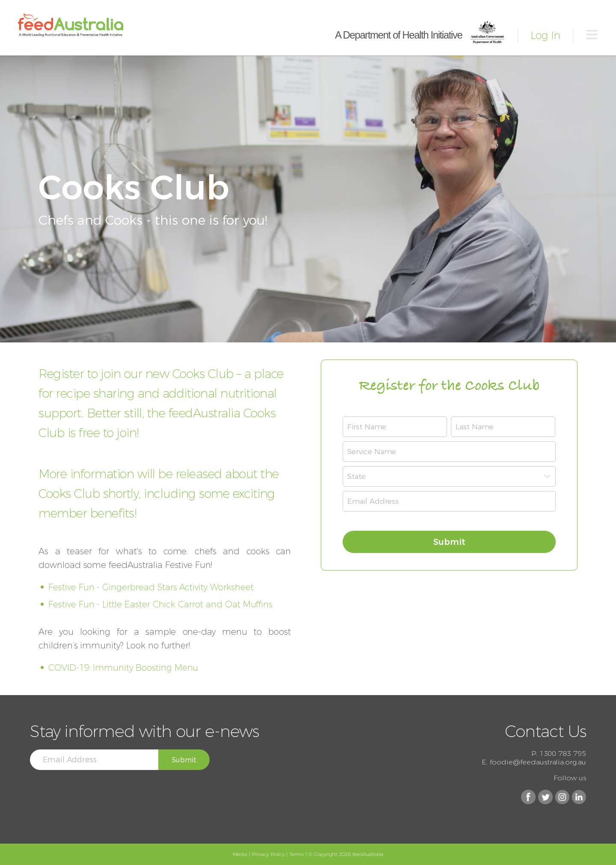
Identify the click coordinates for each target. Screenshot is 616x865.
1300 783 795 (563, 754)
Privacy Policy (268, 854)
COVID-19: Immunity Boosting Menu (123, 668)
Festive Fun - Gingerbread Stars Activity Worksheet (151, 587)
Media (240, 854)
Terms (296, 854)
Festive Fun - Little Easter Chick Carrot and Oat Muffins (160, 604)
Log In (545, 35)
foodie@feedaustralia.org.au (538, 762)
